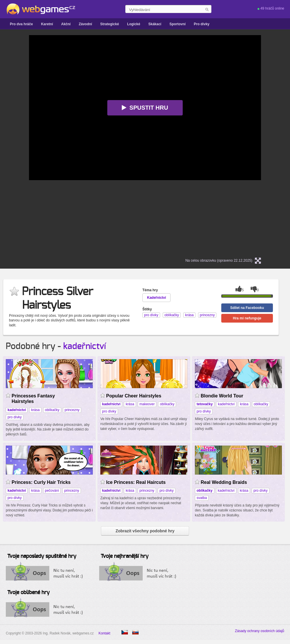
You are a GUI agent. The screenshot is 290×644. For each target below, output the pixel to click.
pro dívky (15, 417)
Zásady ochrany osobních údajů (260, 631)
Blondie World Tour (222, 396)
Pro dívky (202, 24)
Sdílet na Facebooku (247, 308)
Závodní (85, 24)
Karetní (47, 24)
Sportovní (177, 24)
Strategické (109, 24)
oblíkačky (52, 410)
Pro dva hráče (21, 24)
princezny (72, 410)
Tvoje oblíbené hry (28, 593)
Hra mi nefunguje (247, 318)
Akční (66, 24)
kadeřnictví (85, 346)
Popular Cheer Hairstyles (134, 396)
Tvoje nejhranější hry (125, 556)
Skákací (155, 24)
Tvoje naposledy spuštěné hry (42, 556)
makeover (147, 404)
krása (35, 410)
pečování (52, 491)
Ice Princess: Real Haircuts (136, 482)
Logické (134, 24)
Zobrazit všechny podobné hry (145, 531)
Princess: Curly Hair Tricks (41, 482)
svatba (202, 498)
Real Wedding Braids (224, 482)
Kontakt (105, 633)
